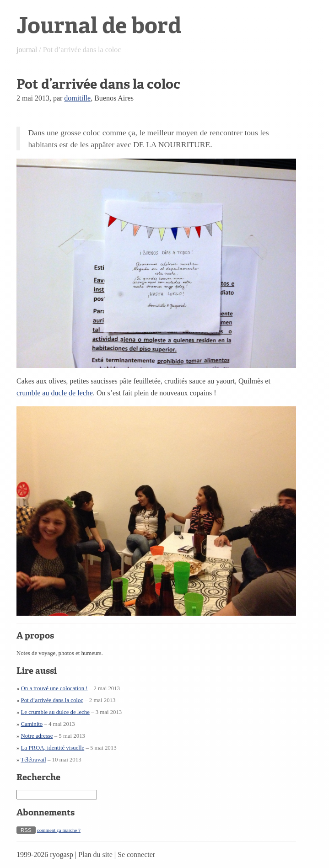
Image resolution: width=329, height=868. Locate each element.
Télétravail (33, 760)
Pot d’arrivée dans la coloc (52, 700)
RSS (26, 830)
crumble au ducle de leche (55, 393)
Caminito (32, 724)
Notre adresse (37, 736)
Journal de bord (99, 25)
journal (27, 50)
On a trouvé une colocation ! (54, 688)
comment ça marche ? (59, 830)
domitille (77, 98)
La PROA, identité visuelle (53, 748)
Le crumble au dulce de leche (55, 712)
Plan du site (95, 855)
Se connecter (136, 855)
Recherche (38, 777)
